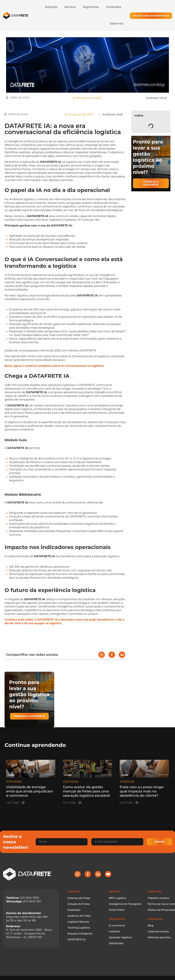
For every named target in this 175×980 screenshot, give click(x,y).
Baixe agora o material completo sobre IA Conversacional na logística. (55, 366)
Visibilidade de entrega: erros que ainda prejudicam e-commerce (30, 791)
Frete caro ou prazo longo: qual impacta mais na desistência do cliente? (142, 791)
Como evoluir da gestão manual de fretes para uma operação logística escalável (86, 791)
